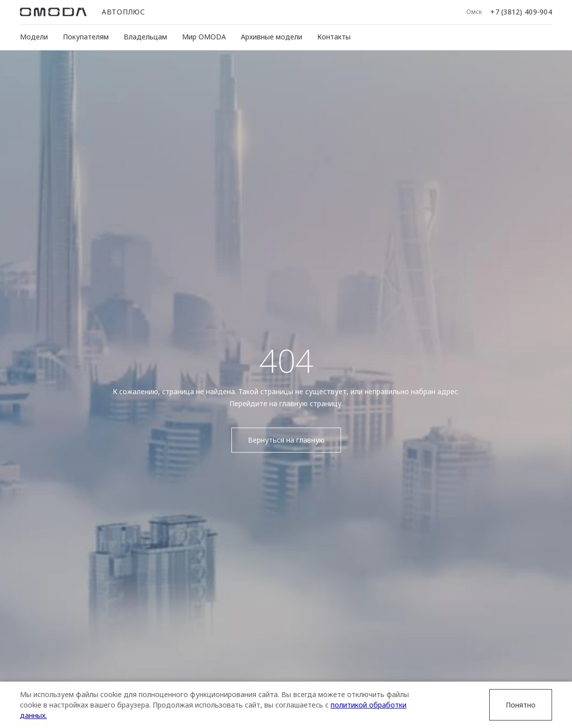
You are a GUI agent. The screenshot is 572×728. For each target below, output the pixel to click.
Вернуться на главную (286, 440)
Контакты (334, 37)
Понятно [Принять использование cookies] (521, 705)
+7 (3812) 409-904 (521, 12)
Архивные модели (272, 37)
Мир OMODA (204, 37)
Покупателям (86, 37)
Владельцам (145, 37)
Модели (34, 37)
